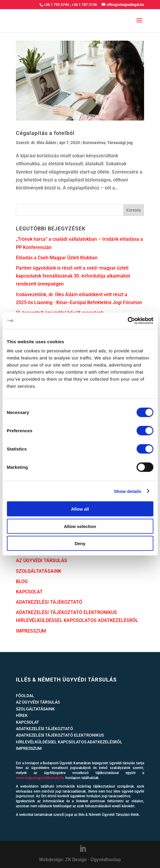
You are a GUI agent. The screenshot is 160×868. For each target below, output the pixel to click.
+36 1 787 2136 (84, 5)
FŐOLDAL (25, 696)
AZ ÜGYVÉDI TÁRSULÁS (42, 561)
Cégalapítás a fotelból (45, 133)
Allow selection (80, 526)
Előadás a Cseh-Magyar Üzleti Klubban (57, 258)
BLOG (22, 581)
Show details (128, 491)
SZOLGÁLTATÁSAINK (39, 571)
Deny (80, 543)
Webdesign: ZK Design (63, 860)
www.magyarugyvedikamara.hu (40, 778)
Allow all (80, 509)
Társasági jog (120, 143)
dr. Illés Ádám (44, 143)
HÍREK (22, 715)
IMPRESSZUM (31, 631)
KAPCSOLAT (29, 592)
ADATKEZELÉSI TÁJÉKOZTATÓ (49, 602)
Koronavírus (94, 143)
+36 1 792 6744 (56, 5)
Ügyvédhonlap (106, 860)
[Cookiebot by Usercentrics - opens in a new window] (127, 321)
